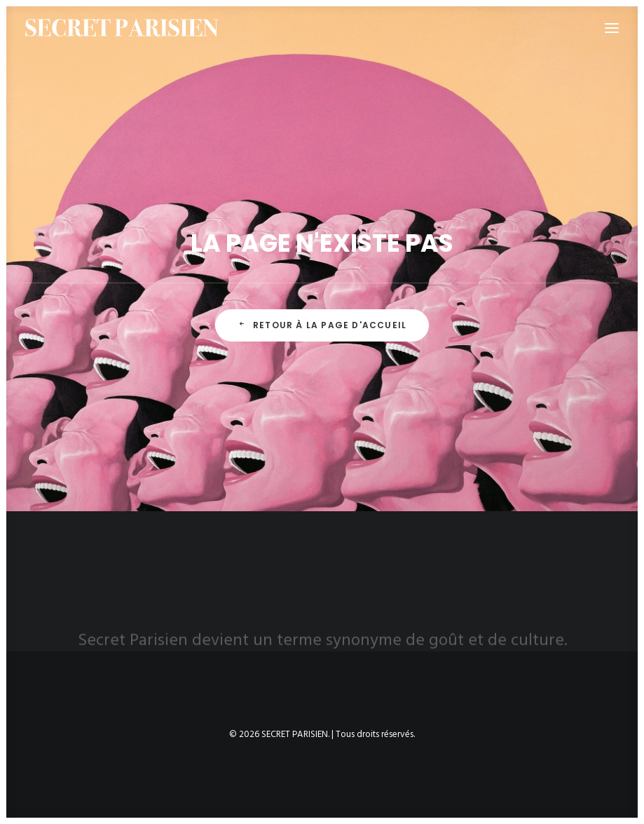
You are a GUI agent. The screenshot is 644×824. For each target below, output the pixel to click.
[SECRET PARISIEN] (122, 28)
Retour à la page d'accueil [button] (322, 325)
